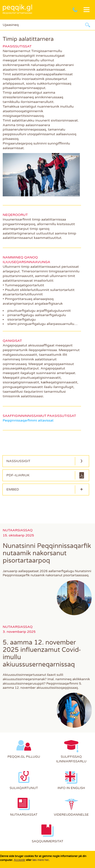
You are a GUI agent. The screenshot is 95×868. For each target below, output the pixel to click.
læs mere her (40, 860)
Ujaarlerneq (88, 25)
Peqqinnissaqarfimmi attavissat (28, 420)
